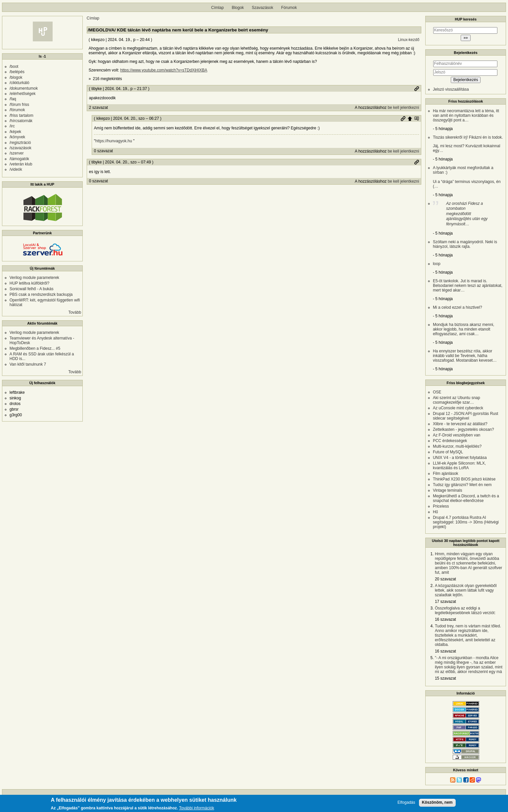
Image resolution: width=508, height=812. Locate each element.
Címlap (217, 8)
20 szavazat (445, 579)
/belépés (17, 72)
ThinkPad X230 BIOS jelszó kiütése (464, 479)
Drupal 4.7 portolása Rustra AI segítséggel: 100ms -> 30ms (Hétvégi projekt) (466, 522)
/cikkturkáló (20, 83)
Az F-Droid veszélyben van (457, 435)
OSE (437, 392)
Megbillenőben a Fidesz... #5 (35, 348)
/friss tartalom (22, 115)
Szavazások (263, 8)
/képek (15, 132)
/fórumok (17, 110)
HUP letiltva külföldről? (30, 283)
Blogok (238, 8)
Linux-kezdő (409, 40)
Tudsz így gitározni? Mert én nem (462, 485)
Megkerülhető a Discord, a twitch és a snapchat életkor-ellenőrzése (466, 498)
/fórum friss (19, 105)
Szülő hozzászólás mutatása (417, 118)
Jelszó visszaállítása (451, 89)
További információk (197, 810)
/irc (12, 126)
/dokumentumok (24, 88)
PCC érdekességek (450, 441)
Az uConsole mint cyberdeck (458, 408)
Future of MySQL (448, 452)
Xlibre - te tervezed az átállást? (460, 424)
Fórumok (289, 8)
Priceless (441, 506)
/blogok (16, 77)
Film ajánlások (446, 474)
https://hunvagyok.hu (114, 141)
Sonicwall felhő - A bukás (32, 289)
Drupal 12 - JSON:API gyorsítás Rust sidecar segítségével (465, 416)
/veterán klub (21, 164)
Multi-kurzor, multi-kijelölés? (457, 446)
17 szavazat (445, 602)
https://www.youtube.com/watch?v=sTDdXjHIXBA (164, 70)
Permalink (417, 89)
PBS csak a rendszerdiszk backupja (41, 294)
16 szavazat (445, 619)
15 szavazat (445, 678)
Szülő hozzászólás (410, 118)
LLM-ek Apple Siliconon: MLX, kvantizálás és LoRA (459, 466)
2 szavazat (98, 108)
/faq (13, 99)
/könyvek (17, 137)
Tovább (75, 312)
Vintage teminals (448, 490)
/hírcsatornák (21, 121)
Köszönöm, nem (437, 803)
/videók (16, 169)
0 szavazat (103, 151)
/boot (14, 67)
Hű (435, 512)
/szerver (17, 153)
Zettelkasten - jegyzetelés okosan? (463, 429)
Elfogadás (406, 804)
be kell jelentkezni (403, 108)
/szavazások (21, 148)
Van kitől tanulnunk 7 (28, 364)
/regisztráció (20, 143)
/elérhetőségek (23, 94)
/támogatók (19, 159)
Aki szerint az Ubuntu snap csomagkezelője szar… (457, 400)
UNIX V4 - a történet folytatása (460, 458)
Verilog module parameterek (34, 278)
